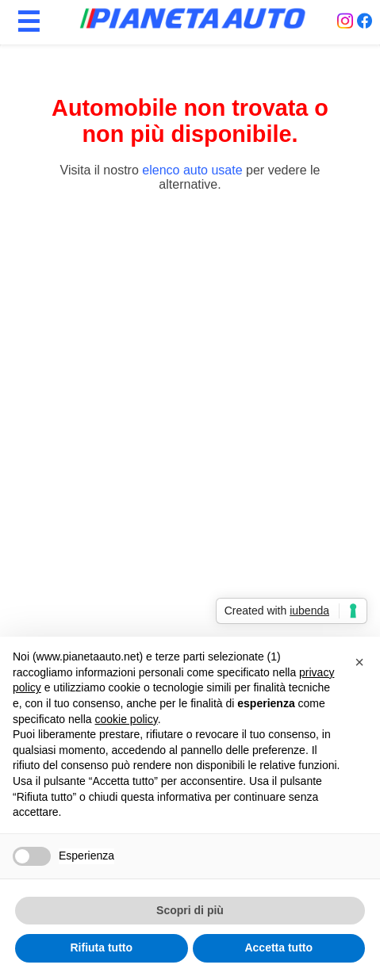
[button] (359, 662)
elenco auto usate (192, 170)
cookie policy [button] (127, 719)
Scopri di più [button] (190, 910)
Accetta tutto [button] (278, 947)
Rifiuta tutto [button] (101, 947)
